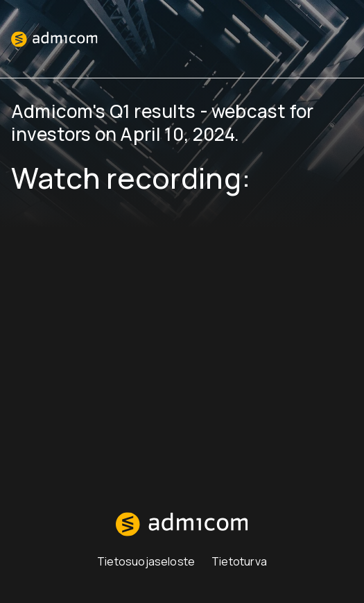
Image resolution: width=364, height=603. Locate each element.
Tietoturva (239, 561)
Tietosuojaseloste (146, 561)
